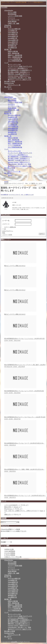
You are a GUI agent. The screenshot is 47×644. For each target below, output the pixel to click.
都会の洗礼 (8, 507)
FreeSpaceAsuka (9, 83)
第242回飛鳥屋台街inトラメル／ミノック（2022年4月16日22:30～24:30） (25, 485)
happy (42, 511)
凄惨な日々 (8, 514)
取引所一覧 (8, 27)
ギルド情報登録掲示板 (15, 61)
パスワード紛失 (7, 235)
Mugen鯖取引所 (13, 44)
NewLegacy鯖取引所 (14, 29)
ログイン (42, 234)
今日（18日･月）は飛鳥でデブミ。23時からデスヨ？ (21, 511)
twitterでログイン (8, 231)
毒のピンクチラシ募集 (25, 254)
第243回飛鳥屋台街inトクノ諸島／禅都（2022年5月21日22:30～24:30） (25, 459)
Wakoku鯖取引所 (13, 40)
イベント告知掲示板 (14, 59)
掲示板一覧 (8, 50)
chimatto (16, 507)
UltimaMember (9, 10)
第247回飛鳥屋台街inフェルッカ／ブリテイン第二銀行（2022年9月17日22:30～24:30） (25, 354)
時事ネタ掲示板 (13, 51)
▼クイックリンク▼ (14, 65)
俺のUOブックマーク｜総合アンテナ (20, 80)
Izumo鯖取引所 (13, 38)
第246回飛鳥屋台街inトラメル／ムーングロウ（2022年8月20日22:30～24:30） (25, 381)
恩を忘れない (9, 509)
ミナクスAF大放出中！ (12, 505)
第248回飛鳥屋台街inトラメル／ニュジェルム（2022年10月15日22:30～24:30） (25, 328)
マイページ (11, 18)
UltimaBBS (4, 7)
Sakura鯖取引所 (13, 34)
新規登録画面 (12, 14)
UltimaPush (8, 25)
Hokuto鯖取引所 (13, 42)
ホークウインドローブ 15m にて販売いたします (21, 195)
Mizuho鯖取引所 (13, 36)
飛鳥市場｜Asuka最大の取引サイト (19, 74)
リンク (6, 63)
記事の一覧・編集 (14, 23)
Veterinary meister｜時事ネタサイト (19, 76)
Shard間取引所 (12, 48)
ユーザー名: (6, 221)
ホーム (10, 89)
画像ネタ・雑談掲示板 (15, 55)
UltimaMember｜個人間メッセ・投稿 (19, 78)
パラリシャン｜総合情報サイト (18, 68)
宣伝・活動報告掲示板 (15, 57)
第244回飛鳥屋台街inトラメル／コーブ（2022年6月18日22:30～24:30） (25, 433)
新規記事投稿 (12, 22)
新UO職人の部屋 (10, 81)
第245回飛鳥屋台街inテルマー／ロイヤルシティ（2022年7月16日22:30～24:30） (25, 407)
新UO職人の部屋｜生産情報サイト (19, 72)
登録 (4, 233)
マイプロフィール (14, 20)
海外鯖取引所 (12, 46)
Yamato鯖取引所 (13, 33)
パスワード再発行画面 (15, 16)
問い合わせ (8, 87)
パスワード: (6, 224)
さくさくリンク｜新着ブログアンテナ (20, 66)
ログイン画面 (12, 12)
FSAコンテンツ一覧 (14, 85)
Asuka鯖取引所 (13, 31)
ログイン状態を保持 (10, 228)
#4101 (44, 198)
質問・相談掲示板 (14, 53)
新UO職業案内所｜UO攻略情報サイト (20, 70)
